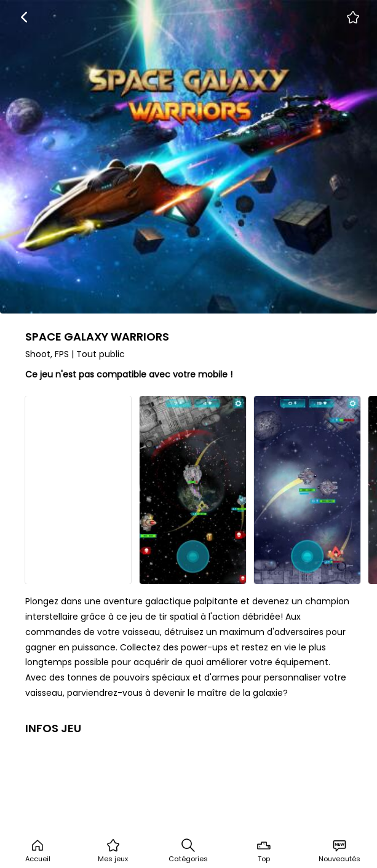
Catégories (188, 851)
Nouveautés (339, 851)
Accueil (38, 851)
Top (264, 851)
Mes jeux (113, 851)
